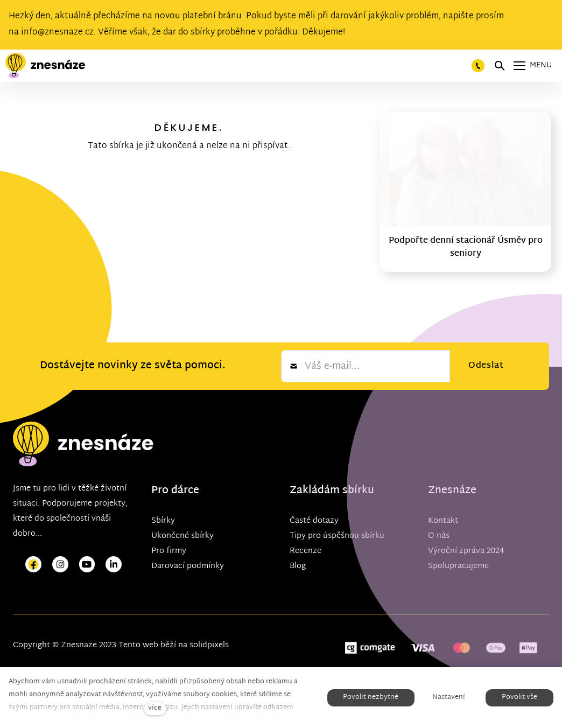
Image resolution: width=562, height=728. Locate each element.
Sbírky (163, 521)
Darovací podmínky (188, 566)
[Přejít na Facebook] (33, 565)
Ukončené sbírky (182, 536)
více (155, 708)
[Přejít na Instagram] (60, 565)
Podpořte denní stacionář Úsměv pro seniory (466, 247)
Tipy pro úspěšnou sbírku (337, 536)
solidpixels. (210, 645)
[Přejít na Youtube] (87, 565)
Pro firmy (169, 551)
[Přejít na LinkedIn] (114, 565)
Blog (298, 566)
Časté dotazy (314, 521)
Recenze (305, 551)
